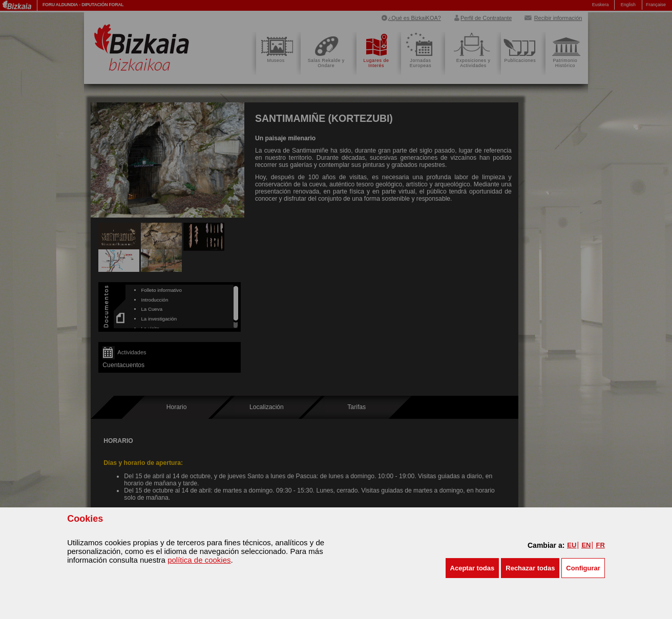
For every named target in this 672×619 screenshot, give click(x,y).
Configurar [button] (583, 568)
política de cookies (199, 560)
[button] (472, 568)
